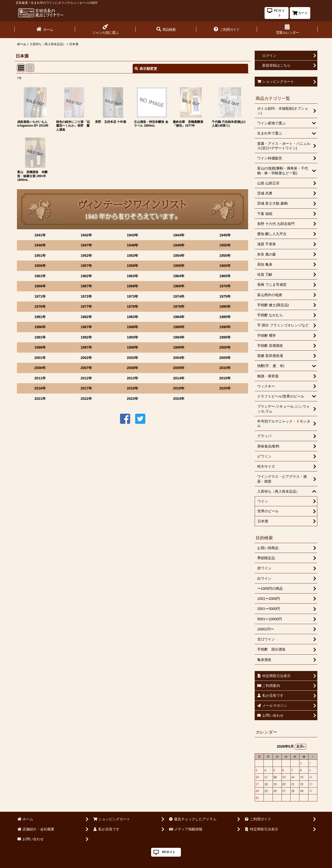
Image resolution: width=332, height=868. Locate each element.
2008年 (133, 368)
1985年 (225, 317)
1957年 (86, 266)
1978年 (133, 306)
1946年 (40, 245)
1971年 (40, 296)
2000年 (225, 347)
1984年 (179, 317)
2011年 (40, 378)
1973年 (133, 296)
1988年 (133, 327)
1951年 (40, 256)
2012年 (86, 378)
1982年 (86, 317)
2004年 (179, 358)
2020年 (225, 388)
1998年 (133, 347)
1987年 (86, 327)
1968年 (133, 286)
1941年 (40, 235)
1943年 (133, 235)
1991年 (40, 337)
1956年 (40, 266)
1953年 (133, 256)
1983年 (133, 317)
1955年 (225, 256)
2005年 (225, 358)
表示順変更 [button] (146, 69)
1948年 (133, 245)
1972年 (86, 296)
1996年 (40, 347)
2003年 (133, 358)
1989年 (179, 327)
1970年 (225, 286)
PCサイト (169, 852)
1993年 (133, 337)
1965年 (225, 276)
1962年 (86, 276)
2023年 (133, 399)
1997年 (86, 347)
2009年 (179, 368)
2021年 (40, 399)
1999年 (179, 347)
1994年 (179, 337)
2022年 (86, 399)
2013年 (133, 378)
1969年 (179, 286)
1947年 (86, 245)
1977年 (86, 306)
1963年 (133, 276)
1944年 (179, 235)
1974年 (179, 296)
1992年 (86, 337)
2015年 (225, 378)
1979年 (179, 306)
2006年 (40, 368)
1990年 (225, 327)
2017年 (86, 388)
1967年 (86, 286)
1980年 (225, 306)
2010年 (225, 368)
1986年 (40, 327)
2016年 (40, 388)
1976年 (40, 306)
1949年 (179, 245)
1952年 (86, 256)
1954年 (179, 256)
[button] (166, 30)
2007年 (86, 368)
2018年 (133, 388)
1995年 (225, 337)
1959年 (179, 266)
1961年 (40, 276)
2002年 (86, 358)
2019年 (179, 388)
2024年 (179, 399)
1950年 (225, 245)
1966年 (40, 286)
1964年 (179, 276)
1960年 (225, 266)
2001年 (40, 358)
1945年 (225, 235)
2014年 (179, 378)
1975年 (225, 296)
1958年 (133, 266)
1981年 (40, 317)
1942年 (86, 235)
